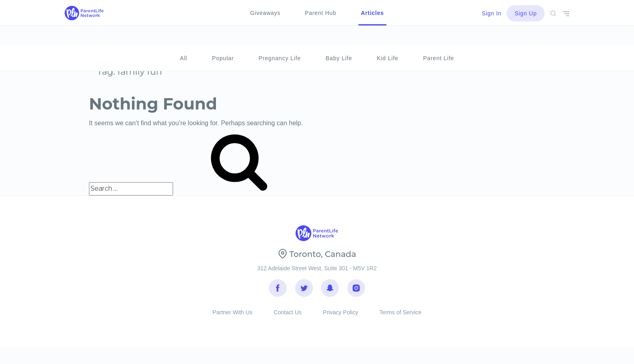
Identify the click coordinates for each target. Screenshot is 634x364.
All (184, 39)
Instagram (356, 291)
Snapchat (330, 291)
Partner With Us (233, 319)
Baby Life (339, 39)
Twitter (304, 291)
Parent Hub (321, 13)
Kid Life (388, 39)
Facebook (278, 291)
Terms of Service (400, 319)
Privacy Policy (341, 319)
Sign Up (526, 13)
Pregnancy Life (280, 39)
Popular (223, 39)
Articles (372, 13)
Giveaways (265, 13)
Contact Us (288, 319)
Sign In (492, 13)
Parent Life (439, 39)
